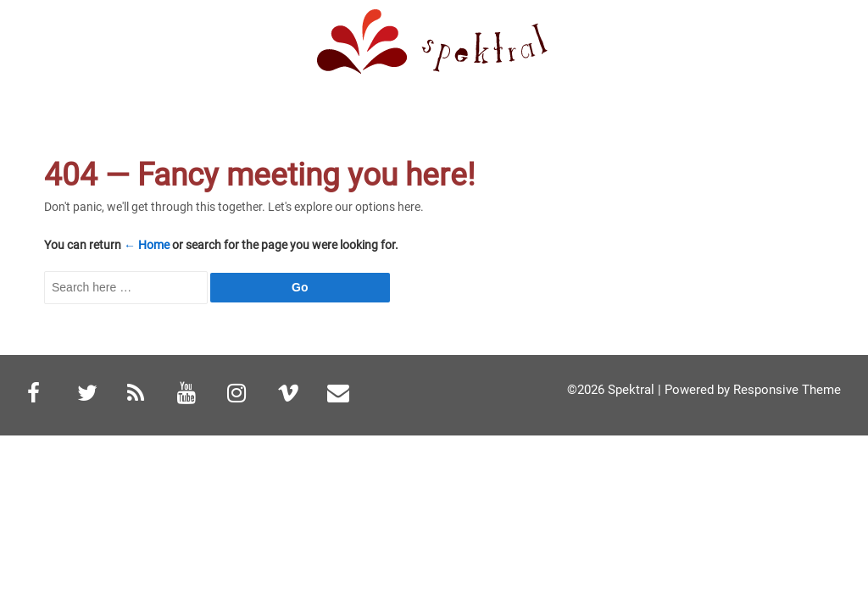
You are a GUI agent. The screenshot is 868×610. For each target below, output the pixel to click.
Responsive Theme (787, 390)
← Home (147, 245)
